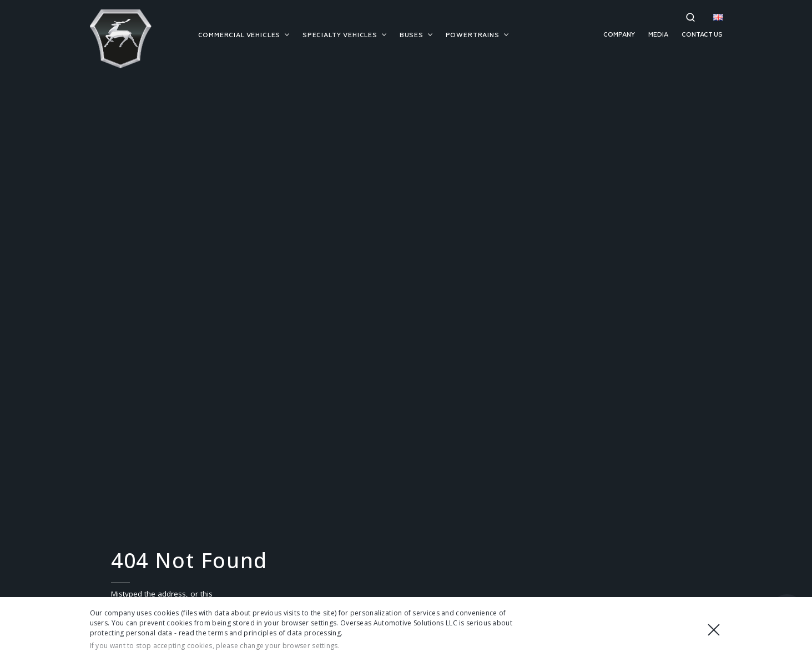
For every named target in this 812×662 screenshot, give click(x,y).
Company (619, 35)
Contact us (702, 35)
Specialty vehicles (344, 35)
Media (658, 35)
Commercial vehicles (244, 35)
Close (714, 630)
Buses (416, 35)
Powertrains (477, 35)
